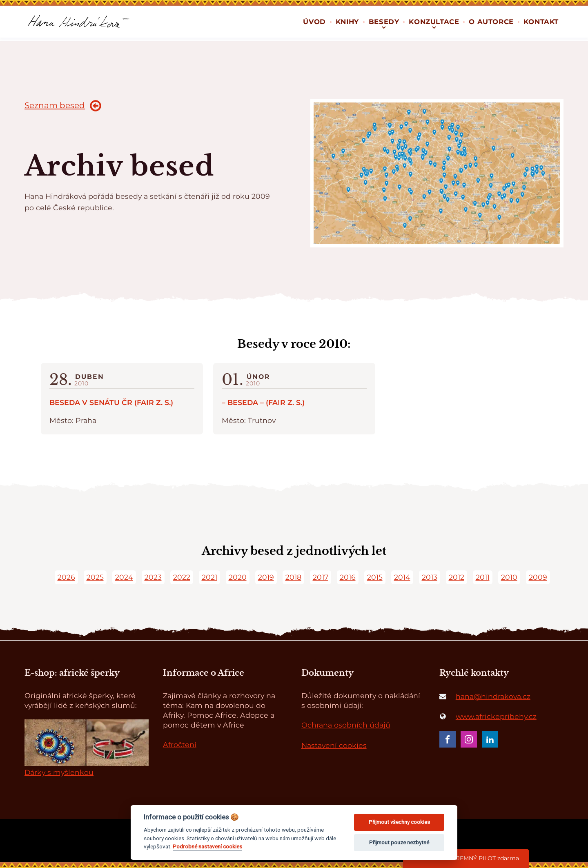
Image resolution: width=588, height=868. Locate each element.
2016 (348, 577)
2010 (509, 577)
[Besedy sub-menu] (384, 27)
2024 (124, 577)
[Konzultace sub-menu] (434, 27)
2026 (66, 577)
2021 (209, 577)
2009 (538, 577)
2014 (402, 577)
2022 (182, 577)
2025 (95, 577)
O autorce (491, 22)
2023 (153, 577)
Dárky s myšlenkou (59, 772)
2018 (293, 577)
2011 (483, 577)
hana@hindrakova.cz (493, 696)
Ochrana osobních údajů (346, 725)
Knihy (347, 22)
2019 (266, 577)
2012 (457, 577)
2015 (375, 577)
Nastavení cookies (334, 745)
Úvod (314, 22)
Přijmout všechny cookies (399, 822)
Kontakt (541, 22)
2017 (321, 577)
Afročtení (180, 744)
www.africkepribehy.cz (496, 716)
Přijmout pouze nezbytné (399, 842)
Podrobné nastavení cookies (207, 846)
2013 (430, 577)
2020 (238, 577)
